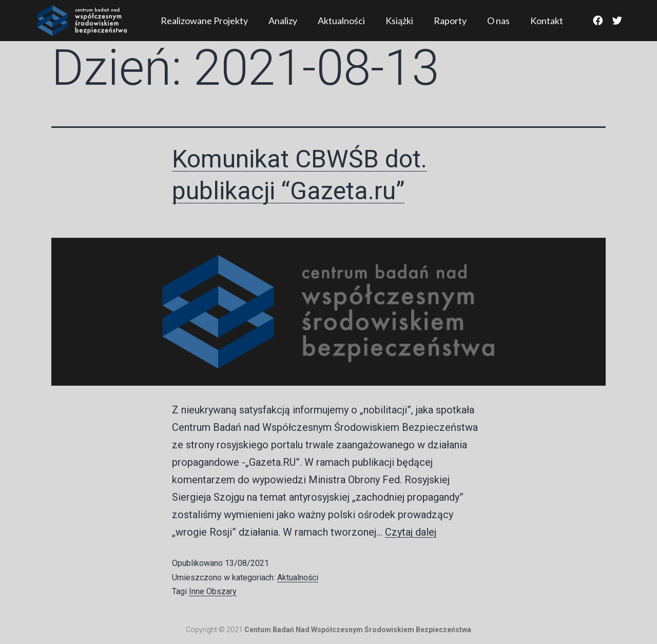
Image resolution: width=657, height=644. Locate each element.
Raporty (450, 21)
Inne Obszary (213, 591)
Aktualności (341, 21)
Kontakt (547, 21)
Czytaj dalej (411, 532)
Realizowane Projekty (204, 21)
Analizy (283, 21)
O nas (498, 21)
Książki (399, 21)
